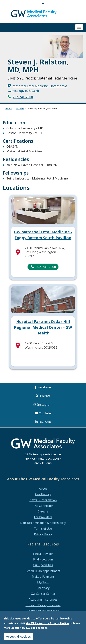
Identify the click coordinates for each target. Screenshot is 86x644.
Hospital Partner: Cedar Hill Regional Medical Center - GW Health (43, 327)
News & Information (43, 500)
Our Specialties (43, 565)
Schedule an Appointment (43, 571)
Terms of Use (43, 529)
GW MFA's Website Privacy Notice (47, 623)
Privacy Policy (43, 534)
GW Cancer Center (43, 594)
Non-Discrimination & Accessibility (43, 523)
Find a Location (43, 559)
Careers (43, 511)
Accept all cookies (18, 637)
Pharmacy (43, 588)
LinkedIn (45, 422)
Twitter (45, 396)
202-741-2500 (23, 97)
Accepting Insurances (43, 599)
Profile (20, 108)
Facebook (44, 387)
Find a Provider (43, 554)
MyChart (43, 582)
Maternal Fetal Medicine (30, 86)
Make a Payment (43, 577)
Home (9, 108)
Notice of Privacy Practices (43, 605)
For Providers (43, 517)
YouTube (45, 413)
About (43, 488)
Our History (43, 494)
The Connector (43, 506)
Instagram (45, 405)
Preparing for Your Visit (43, 611)
